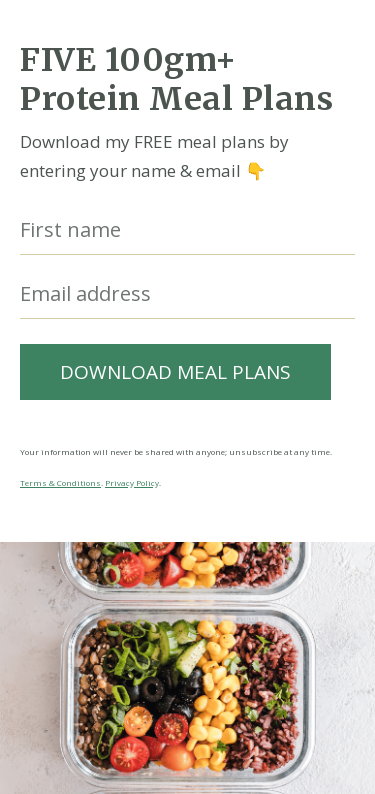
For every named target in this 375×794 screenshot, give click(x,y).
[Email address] (187, 294)
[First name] (187, 230)
